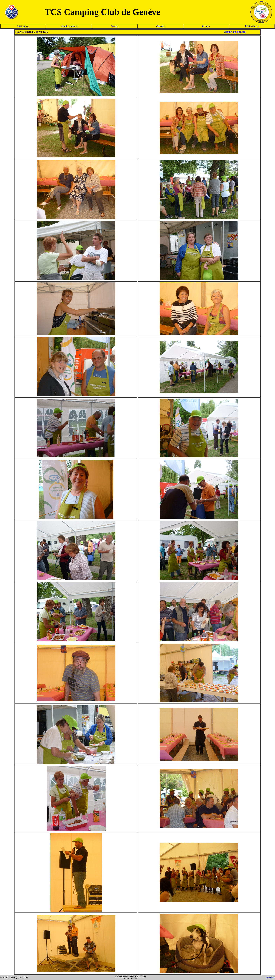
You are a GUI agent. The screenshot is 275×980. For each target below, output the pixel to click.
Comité (160, 26)
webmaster (270, 978)
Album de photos (235, 32)
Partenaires (252, 26)
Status (115, 26)
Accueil (206, 26)
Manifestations (69, 26)
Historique (23, 26)
